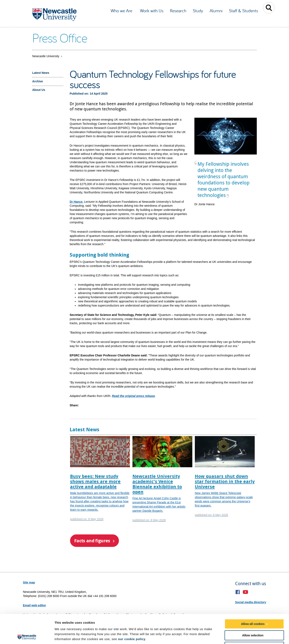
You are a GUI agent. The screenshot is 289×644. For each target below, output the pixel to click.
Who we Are (122, 11)
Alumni (216, 11)
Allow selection (253, 606)
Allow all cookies (253, 595)
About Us (39, 90)
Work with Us (152, 11)
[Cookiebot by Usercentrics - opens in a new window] (27, 636)
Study (198, 11)
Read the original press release (133, 396)
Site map (29, 582)
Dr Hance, (76, 202)
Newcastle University (46, 56)
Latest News (41, 73)
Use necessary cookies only (253, 618)
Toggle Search (269, 8)
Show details (218, 636)
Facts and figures (92, 541)
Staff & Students (243, 11)
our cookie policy (132, 610)
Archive (38, 81)
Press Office (60, 38)
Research (178, 11)
